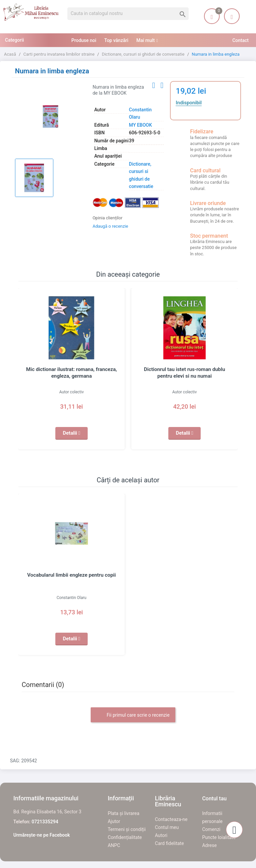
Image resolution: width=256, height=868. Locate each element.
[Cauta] (128, 14)
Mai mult (145, 40)
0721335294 (45, 822)
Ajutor (114, 821)
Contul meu (167, 827)
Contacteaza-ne (171, 819)
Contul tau (214, 798)
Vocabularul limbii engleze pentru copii (71, 575)
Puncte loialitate (219, 837)
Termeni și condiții (127, 829)
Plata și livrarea (123, 813)
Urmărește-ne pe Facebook (42, 835)
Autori (161, 835)
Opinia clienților (108, 218)
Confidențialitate (125, 837)
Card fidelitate (169, 843)
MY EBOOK (140, 125)
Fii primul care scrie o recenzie (133, 715)
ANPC (114, 845)
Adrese (209, 845)
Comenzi (211, 829)
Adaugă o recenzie (110, 226)
